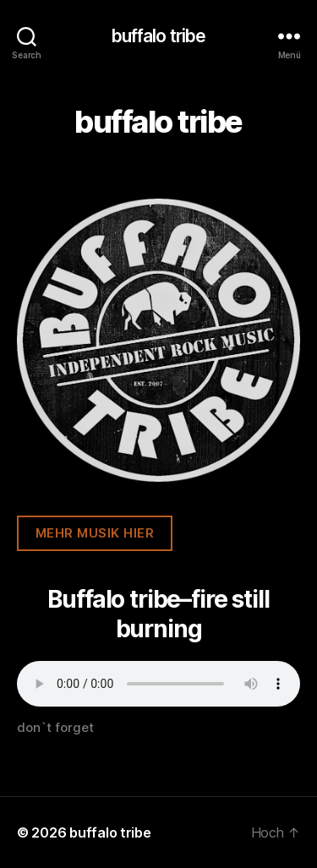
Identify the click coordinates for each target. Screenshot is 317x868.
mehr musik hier (95, 533)
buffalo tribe (159, 36)
